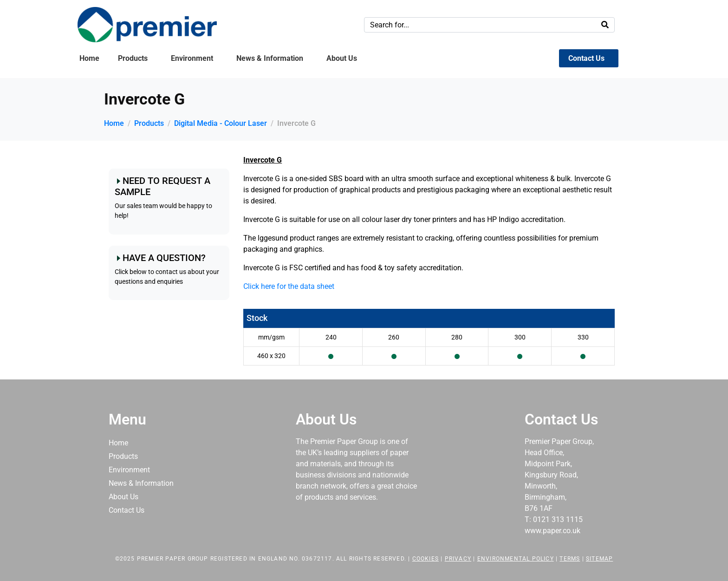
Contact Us (586, 58)
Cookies (426, 559)
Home (89, 58)
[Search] (605, 25)
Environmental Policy (516, 559)
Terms (570, 559)
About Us (342, 58)
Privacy (458, 559)
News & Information (270, 58)
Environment (192, 58)
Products (133, 58)
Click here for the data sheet (289, 286)
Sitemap (599, 559)
